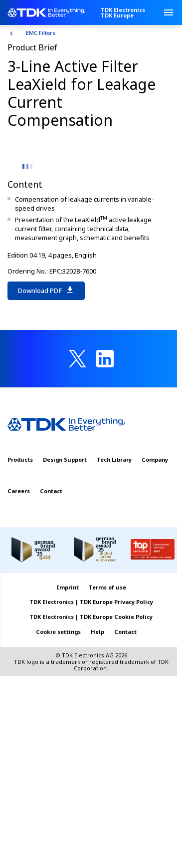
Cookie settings (58, 632)
